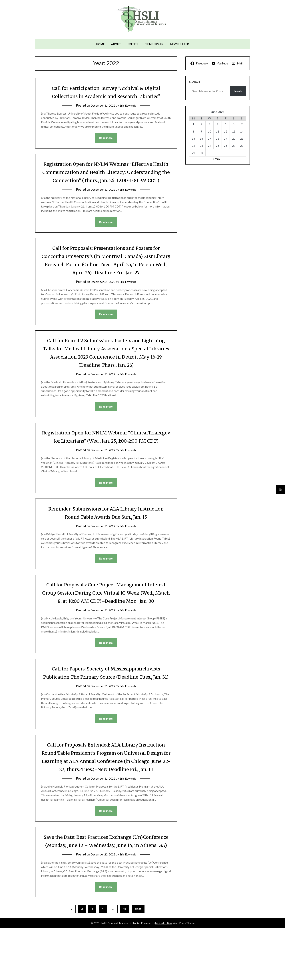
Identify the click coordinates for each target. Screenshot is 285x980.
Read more (106, 138)
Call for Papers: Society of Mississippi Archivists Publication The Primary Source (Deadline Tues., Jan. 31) (106, 703)
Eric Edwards (129, 105)
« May (216, 159)
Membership (154, 44)
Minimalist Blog (164, 975)
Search (194, 82)
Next (138, 960)
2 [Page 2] (82, 960)
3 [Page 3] (92, 960)
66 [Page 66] (125, 960)
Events (133, 44)
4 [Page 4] (103, 960)
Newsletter (180, 44)
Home (100, 44)
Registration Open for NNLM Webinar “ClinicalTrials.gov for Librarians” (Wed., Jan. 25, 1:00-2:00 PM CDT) (106, 450)
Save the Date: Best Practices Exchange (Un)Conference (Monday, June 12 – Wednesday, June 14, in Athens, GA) (106, 888)
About (116, 44)
